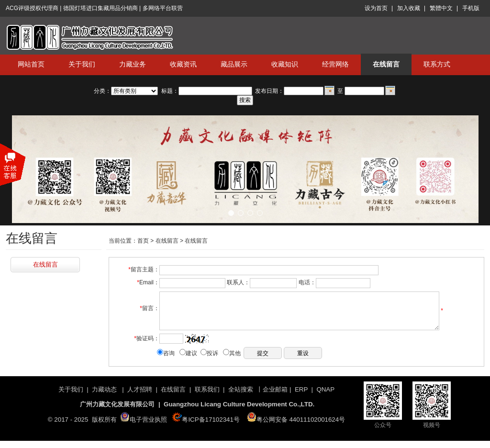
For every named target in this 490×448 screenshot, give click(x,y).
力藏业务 (133, 64)
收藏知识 (285, 64)
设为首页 (376, 8)
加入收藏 (409, 8)
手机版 (471, 8)
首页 (143, 241)
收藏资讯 (183, 64)
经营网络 (335, 64)
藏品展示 (234, 64)
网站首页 (31, 64)
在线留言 (386, 64)
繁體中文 (441, 8)
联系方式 (437, 64)
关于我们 (82, 64)
